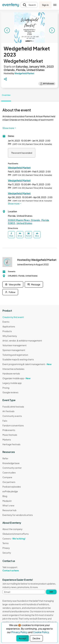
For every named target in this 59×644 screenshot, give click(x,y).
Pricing (6, 388)
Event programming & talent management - (27, 364)
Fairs (5, 421)
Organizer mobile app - (16, 378)
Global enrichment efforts (16, 534)
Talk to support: (16, 569)
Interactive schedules (13, 369)
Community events (12, 416)
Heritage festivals (11, 444)
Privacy (6, 548)
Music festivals (10, 435)
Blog (5, 496)
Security (7, 553)
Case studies (9, 473)
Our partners (9, 482)
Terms (6, 543)
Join (51, 592)
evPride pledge (10, 491)
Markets (7, 440)
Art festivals (8, 411)
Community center (12, 468)
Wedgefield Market (24, 73)
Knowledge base (11, 463)
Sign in (45, 5)
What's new (8, 505)
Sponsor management (14, 350)
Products (7, 331)
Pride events (9, 430)
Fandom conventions (13, 425)
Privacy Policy (19, 632)
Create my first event (13, 317)
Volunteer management (15, 345)
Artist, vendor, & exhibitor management (22, 341)
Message (34, 284)
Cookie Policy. (41, 632)
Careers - (14, 539)
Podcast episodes (12, 487)
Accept (23, 638)
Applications (9, 326)
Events (6, 322)
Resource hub (9, 510)
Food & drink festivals (13, 407)
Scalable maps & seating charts (18, 359)
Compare (7, 477)
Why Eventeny (10, 336)
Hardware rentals (11, 373)
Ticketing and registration (15, 355)
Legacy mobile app (12, 383)
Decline (36, 638)
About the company (12, 529)
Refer (5, 458)
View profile (13, 284)
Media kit (7, 501)
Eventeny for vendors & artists (18, 515)
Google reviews (10, 392)
